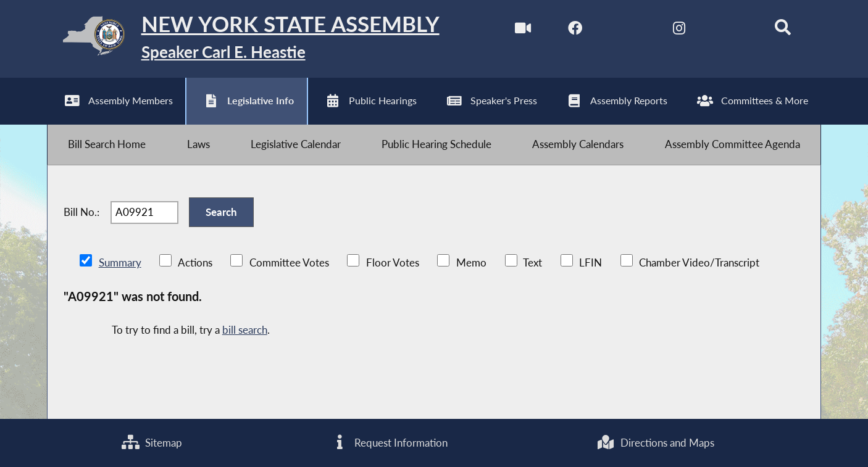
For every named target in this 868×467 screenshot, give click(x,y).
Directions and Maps (656, 443)
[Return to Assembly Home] (243, 39)
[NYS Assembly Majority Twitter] (627, 30)
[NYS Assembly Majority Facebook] (575, 30)
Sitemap (152, 443)
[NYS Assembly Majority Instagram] (679, 30)
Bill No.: (81, 212)
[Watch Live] (523, 30)
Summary (120, 262)
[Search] (782, 30)
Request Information (389, 443)
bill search (245, 330)
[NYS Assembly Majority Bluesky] (731, 30)
